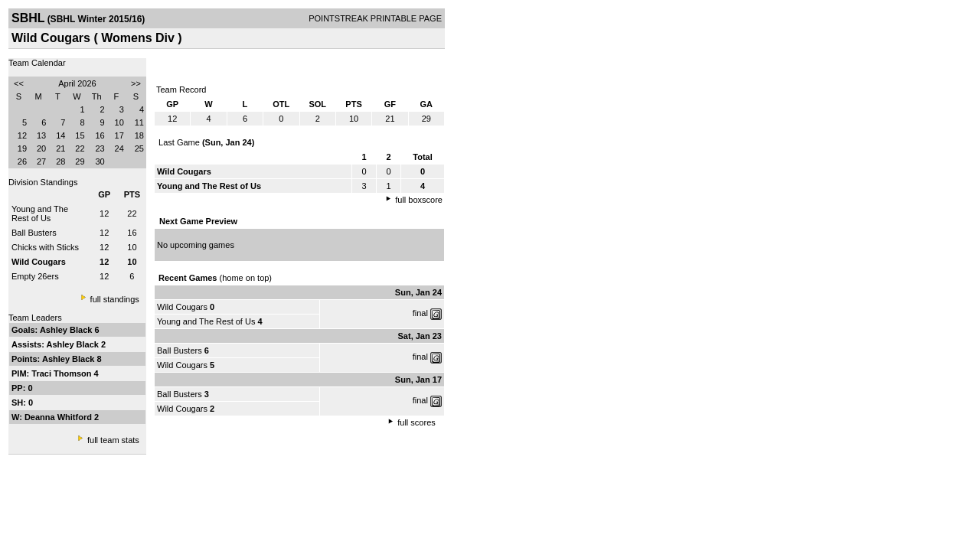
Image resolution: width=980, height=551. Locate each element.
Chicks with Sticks (45, 247)
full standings (115, 299)
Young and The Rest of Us (40, 214)
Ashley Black (67, 330)
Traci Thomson (62, 373)
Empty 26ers (35, 276)
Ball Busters (34, 233)
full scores (416, 422)
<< (19, 83)
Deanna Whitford (59, 417)
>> (136, 83)
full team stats (113, 440)
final (420, 313)
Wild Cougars (182, 307)
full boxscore (419, 200)
